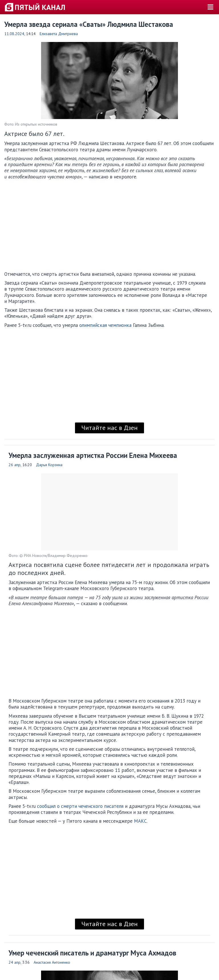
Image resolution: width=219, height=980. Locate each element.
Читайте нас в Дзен (109, 428)
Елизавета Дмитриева (59, 34)
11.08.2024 (14, 34)
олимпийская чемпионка (105, 325)
